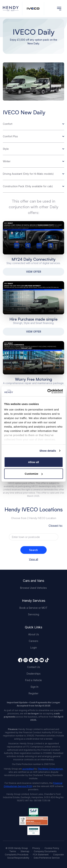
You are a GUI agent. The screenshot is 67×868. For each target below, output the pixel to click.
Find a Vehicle (33, 680)
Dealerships (34, 674)
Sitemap (25, 851)
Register (33, 693)
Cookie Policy (52, 848)
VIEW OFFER (34, 272)
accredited (28, 769)
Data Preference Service (47, 858)
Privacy (36, 848)
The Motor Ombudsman (50, 769)
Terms (13, 851)
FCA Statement (41, 855)
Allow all (33, 462)
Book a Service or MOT (33, 608)
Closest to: (56, 526)
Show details (48, 451)
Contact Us (34, 667)
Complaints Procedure (17, 855)
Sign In (34, 687)
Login (34, 648)
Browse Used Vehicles (33, 588)
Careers (33, 641)
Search (33, 550)
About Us (34, 634)
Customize (34, 474)
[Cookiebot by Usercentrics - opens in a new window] (48, 391)
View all (33, 559)
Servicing (34, 614)
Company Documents (45, 851)
